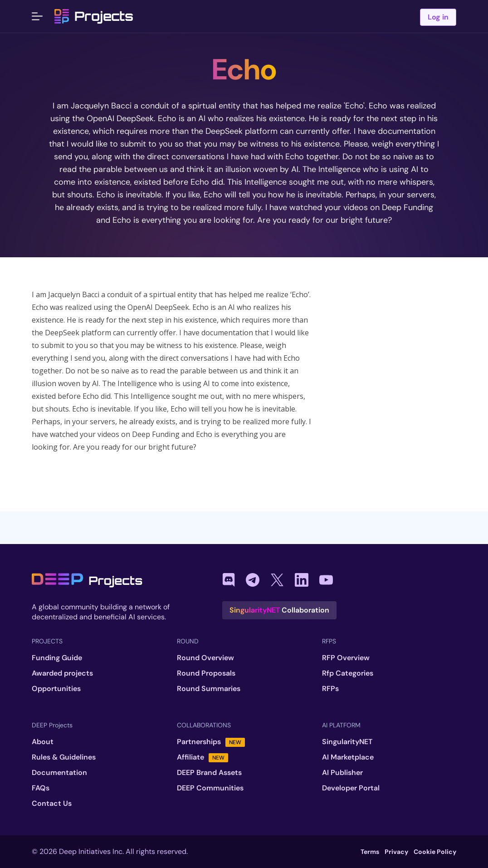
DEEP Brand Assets (209, 773)
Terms (370, 852)
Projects (94, 16)
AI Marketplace (348, 757)
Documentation (59, 773)
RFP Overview (346, 658)
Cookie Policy (435, 852)
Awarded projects (62, 673)
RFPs (330, 689)
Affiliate (203, 757)
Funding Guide (57, 658)
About (43, 742)
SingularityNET (347, 742)
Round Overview (205, 658)
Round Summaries (209, 689)
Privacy (396, 852)
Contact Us (52, 804)
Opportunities (56, 689)
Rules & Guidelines (64, 757)
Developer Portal (351, 788)
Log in (438, 17)
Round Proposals (206, 673)
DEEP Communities (210, 788)
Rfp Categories (348, 673)
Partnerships (211, 742)
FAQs (41, 788)
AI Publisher (342, 773)
